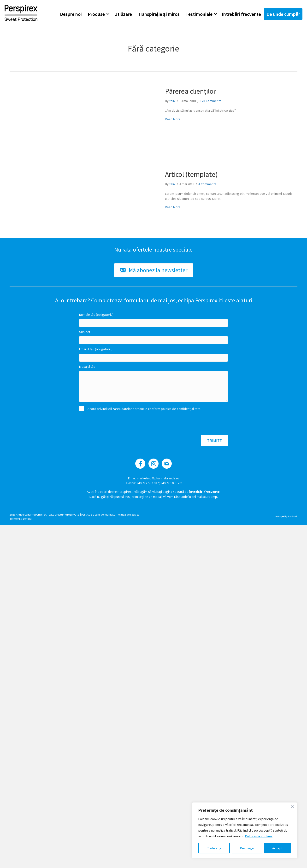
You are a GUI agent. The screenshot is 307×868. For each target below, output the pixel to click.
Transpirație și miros (159, 14)
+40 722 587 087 (148, 483)
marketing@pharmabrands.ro (158, 478)
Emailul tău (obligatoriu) (96, 349)
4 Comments (207, 184)
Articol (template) (191, 174)
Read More (173, 119)
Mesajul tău (87, 367)
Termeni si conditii (21, 519)
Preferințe (214, 848)
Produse (96, 14)
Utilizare (123, 14)
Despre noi (71, 14)
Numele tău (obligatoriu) (96, 315)
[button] (108, 14)
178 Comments (211, 101)
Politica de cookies (259, 836)
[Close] (292, 806)
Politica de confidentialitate (98, 514)
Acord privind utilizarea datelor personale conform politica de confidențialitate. (140, 409)
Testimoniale (199, 14)
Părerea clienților (190, 91)
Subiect (85, 332)
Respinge (247, 848)
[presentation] (116, 424)
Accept (277, 848)
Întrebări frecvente (241, 14)
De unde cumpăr (283, 14)
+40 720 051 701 (172, 483)
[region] (245, 830)
